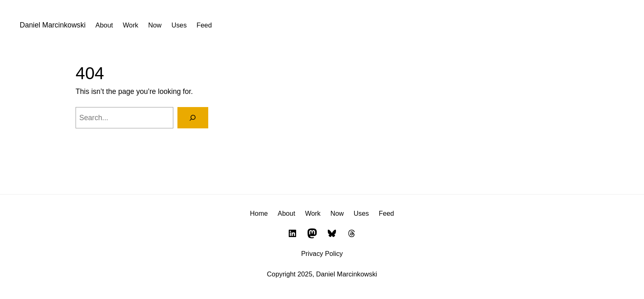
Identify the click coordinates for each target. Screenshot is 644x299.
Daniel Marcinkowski (53, 25)
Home (259, 213)
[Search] (193, 118)
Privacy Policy (322, 253)
